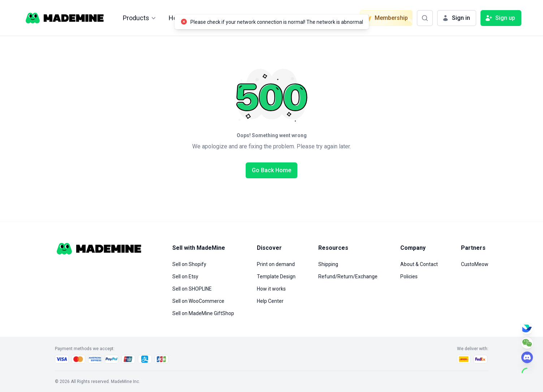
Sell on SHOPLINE (192, 289)
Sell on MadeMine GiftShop (203, 313)
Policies (409, 276)
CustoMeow (475, 264)
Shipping (328, 264)
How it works (271, 289)
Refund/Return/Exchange (348, 276)
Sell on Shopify (189, 264)
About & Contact (419, 264)
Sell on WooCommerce (198, 301)
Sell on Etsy (185, 276)
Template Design (276, 276)
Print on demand (276, 264)
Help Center (270, 301)
